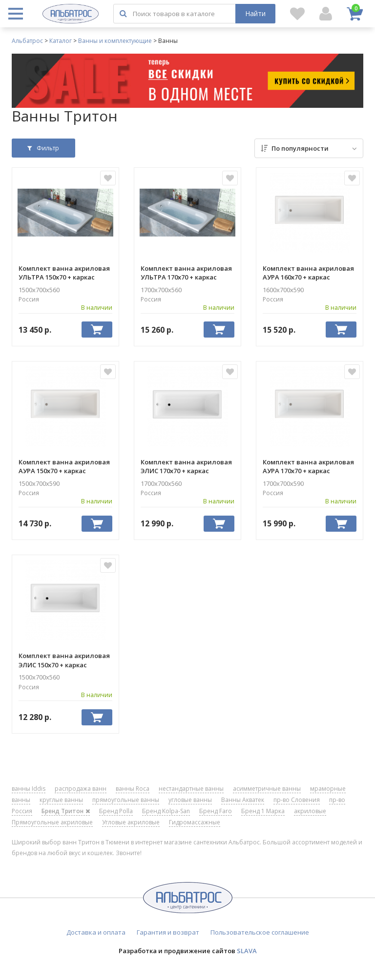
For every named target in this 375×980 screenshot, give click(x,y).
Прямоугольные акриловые (52, 822)
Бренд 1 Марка (263, 811)
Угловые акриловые (131, 822)
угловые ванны (190, 800)
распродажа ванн (81, 789)
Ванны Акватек (243, 800)
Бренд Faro (216, 811)
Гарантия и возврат (168, 932)
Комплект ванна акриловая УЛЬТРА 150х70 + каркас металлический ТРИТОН (64, 273)
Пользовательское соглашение (260, 932)
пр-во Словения (297, 800)
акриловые (310, 811)
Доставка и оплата (96, 932)
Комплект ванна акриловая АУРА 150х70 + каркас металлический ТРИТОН (64, 466)
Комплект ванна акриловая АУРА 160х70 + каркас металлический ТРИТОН (308, 273)
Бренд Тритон (66, 811)
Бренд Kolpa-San (166, 811)
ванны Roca (133, 789)
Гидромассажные (195, 822)
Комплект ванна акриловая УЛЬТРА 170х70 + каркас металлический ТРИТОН (186, 273)
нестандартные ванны (191, 789)
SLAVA (247, 951)
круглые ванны (61, 800)
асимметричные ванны (267, 789)
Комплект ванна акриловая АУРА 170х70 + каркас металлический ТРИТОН (308, 466)
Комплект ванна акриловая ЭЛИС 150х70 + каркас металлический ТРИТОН (64, 660)
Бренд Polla (116, 811)
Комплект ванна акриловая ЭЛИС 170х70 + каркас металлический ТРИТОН (186, 466)
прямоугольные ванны (126, 800)
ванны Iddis (29, 789)
